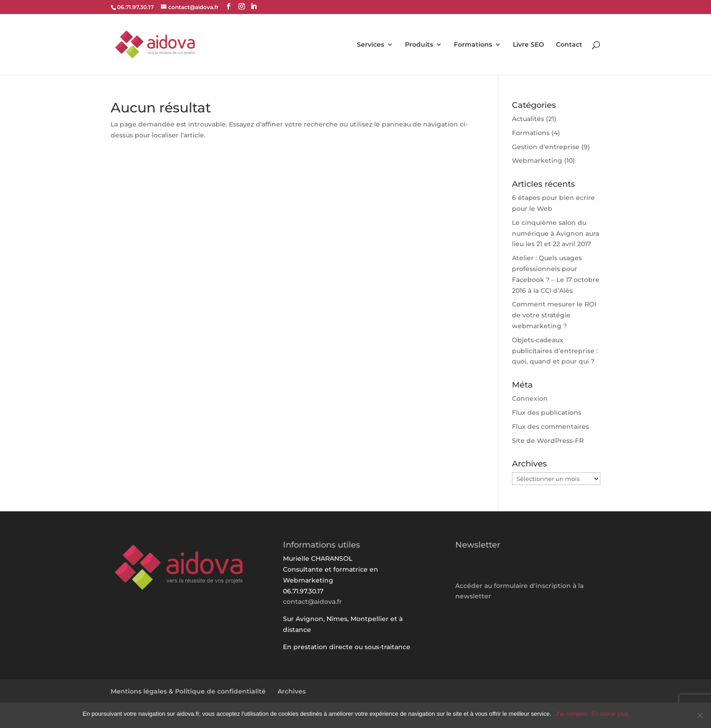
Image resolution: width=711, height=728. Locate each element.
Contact (569, 45)
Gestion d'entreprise (546, 147)
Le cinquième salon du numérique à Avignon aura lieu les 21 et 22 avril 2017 (555, 233)
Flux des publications (547, 413)
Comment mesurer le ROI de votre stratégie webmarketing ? (554, 315)
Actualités (528, 119)
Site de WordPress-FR (548, 441)
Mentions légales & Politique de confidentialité (188, 691)
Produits (419, 45)
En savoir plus (610, 714)
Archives (292, 691)
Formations (473, 45)
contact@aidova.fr (312, 602)
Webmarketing (537, 160)
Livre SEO (528, 45)
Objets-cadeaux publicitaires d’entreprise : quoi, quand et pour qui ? (555, 351)
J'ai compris (571, 714)
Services (370, 45)
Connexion (530, 398)
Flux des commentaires (550, 427)
